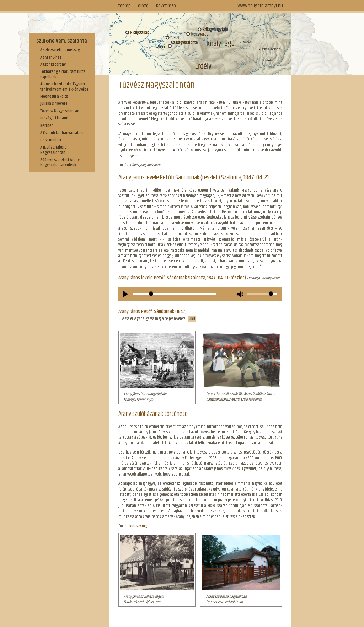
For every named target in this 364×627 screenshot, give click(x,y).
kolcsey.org (138, 526)
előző (143, 6)
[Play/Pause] (126, 294)
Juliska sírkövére (54, 104)
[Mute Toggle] (240, 294)
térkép (125, 6)
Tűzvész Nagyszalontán (60, 111)
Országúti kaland (54, 118)
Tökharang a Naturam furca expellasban (63, 74)
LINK (192, 319)
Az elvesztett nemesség (60, 50)
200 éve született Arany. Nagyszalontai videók (60, 162)
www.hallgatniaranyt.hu (260, 6)
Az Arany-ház (51, 57)
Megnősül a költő (54, 97)
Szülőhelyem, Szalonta (61, 41)
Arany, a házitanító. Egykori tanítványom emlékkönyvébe (64, 87)
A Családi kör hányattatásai (63, 133)
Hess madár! (51, 140)
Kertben (47, 126)
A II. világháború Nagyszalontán (53, 150)
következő (166, 6)
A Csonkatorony (53, 65)
